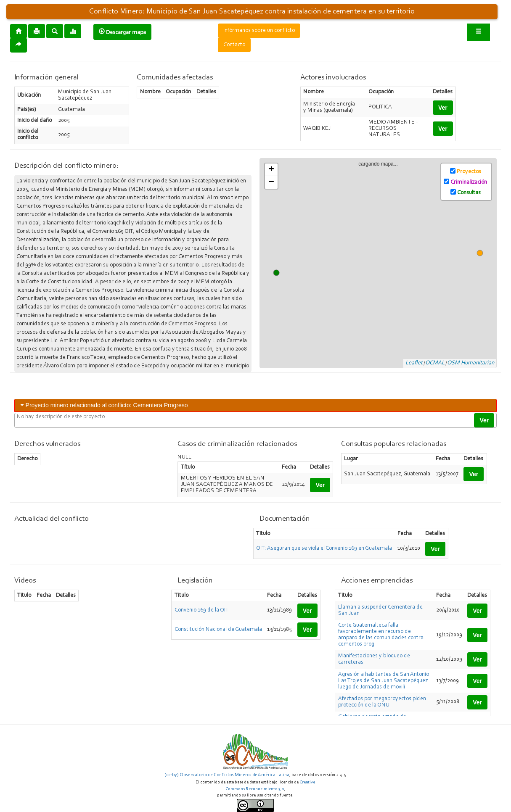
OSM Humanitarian (471, 363)
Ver (443, 108)
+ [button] (271, 170)
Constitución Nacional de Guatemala (218, 630)
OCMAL (435, 363)
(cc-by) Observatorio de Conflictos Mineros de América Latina (227, 775)
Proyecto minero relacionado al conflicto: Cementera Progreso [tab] (103, 405)
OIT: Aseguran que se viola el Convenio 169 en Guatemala (324, 548)
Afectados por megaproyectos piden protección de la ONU (382, 702)
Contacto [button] (234, 45)
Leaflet (414, 363)
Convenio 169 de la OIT (202, 610)
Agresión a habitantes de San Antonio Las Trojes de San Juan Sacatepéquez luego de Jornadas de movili (384, 681)
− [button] (271, 182)
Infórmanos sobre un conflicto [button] (259, 31)
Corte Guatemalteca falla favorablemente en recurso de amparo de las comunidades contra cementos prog (381, 635)
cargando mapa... (381, 264)
